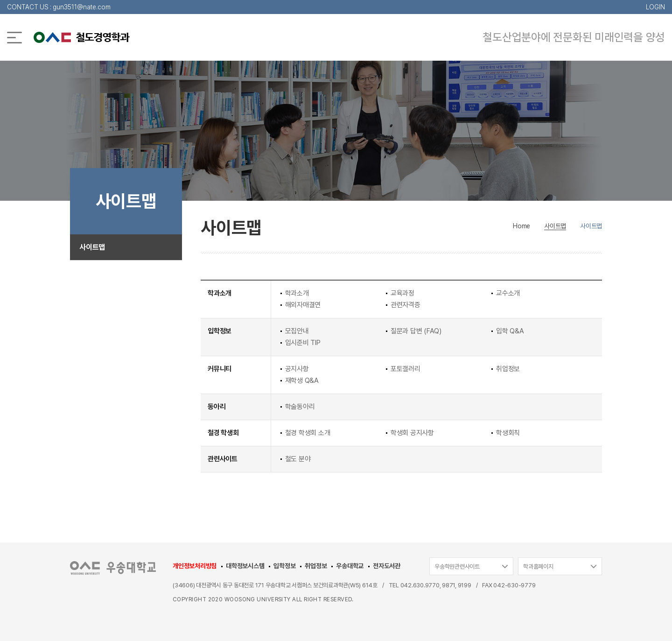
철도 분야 (298, 459)
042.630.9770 (420, 585)
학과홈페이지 (538, 567)
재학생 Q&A (302, 380)
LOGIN (655, 7)
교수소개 (508, 293)
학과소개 (297, 293)
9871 (448, 585)
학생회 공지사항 (412, 433)
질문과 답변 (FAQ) (416, 331)
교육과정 (402, 293)
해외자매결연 (303, 305)
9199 (465, 585)
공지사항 (297, 369)
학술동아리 (300, 407)
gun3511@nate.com (82, 7)
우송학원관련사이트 (457, 567)
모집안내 (297, 331)
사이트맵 (92, 247)
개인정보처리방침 (195, 566)
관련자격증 (406, 305)
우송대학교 (350, 566)
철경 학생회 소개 (308, 433)
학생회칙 (508, 433)
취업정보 (508, 369)
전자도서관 (387, 566)
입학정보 (284, 566)
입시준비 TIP (303, 343)
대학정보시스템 (245, 566)
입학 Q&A (510, 331)
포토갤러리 (406, 369)
